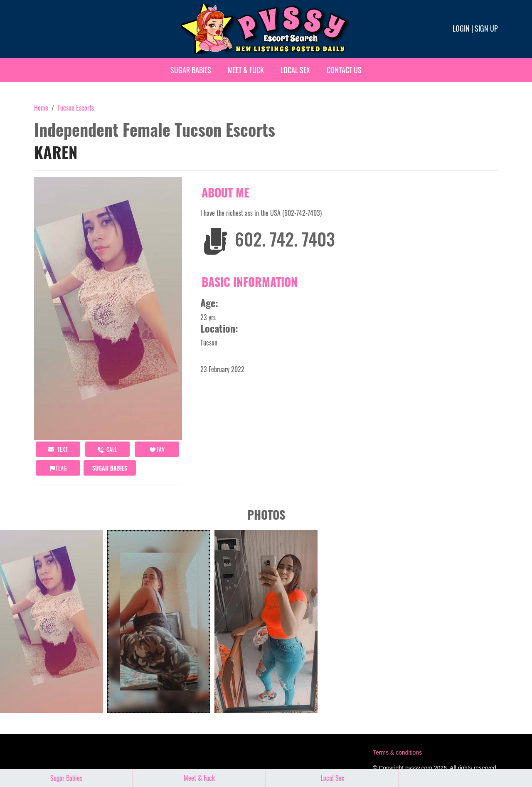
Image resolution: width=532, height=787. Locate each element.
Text (58, 449)
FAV (157, 449)
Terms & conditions (397, 752)
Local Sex (295, 70)
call (107, 449)
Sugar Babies (191, 70)
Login (461, 28)
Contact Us (344, 70)
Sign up (486, 28)
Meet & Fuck (246, 70)
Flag (58, 468)
